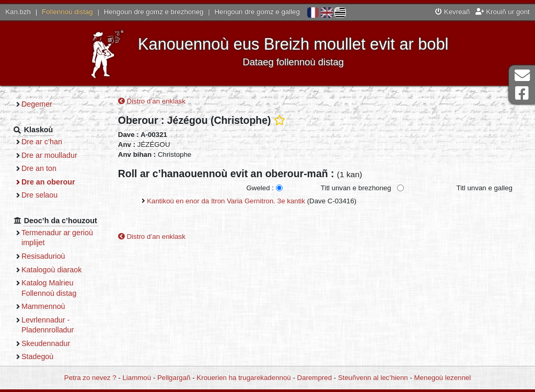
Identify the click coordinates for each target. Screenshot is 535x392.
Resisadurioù (43, 256)
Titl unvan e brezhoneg (356, 188)
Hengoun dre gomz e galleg (257, 12)
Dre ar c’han (42, 142)
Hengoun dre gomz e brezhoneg (154, 12)
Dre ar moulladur (49, 155)
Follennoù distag (67, 12)
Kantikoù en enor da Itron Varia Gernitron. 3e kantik (226, 201)
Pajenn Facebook (522, 93)
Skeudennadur (46, 343)
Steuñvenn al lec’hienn (373, 378)
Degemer (37, 104)
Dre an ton (39, 168)
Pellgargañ (174, 378)
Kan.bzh (18, 12)
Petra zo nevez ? (90, 378)
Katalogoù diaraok (52, 270)
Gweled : (260, 188)
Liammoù (137, 378)
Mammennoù (43, 306)
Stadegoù (37, 356)
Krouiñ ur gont (503, 12)
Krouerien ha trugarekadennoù (243, 378)
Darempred (315, 378)
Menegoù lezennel (443, 378)
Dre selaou (39, 195)
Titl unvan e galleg (485, 188)
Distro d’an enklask (152, 101)
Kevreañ (452, 12)
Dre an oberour (48, 182)
